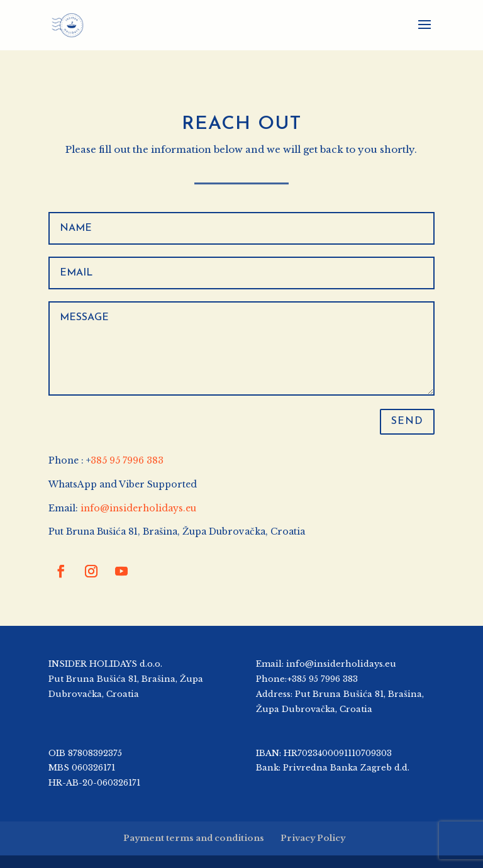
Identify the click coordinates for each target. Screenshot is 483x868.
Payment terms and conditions (194, 838)
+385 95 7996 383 (322, 679)
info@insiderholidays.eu (138, 508)
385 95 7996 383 (127, 460)
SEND (407, 421)
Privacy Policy (313, 838)
